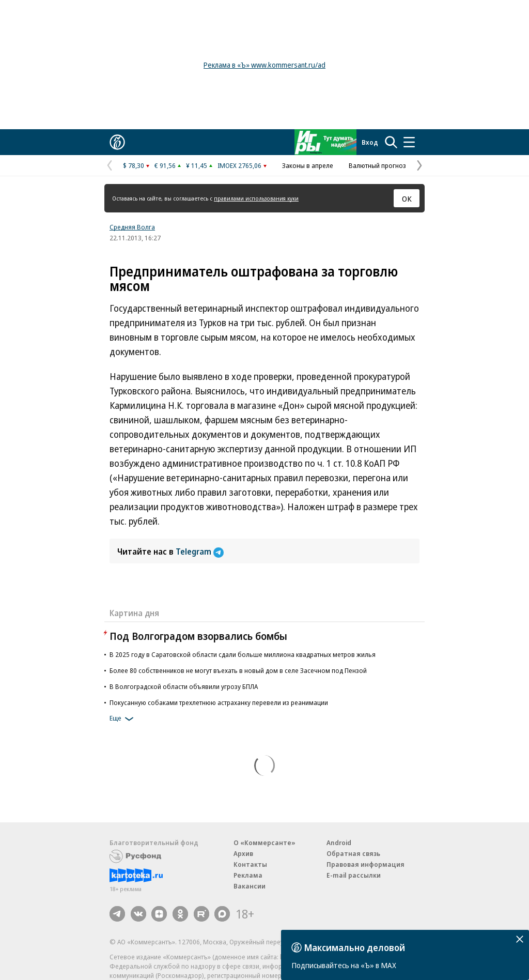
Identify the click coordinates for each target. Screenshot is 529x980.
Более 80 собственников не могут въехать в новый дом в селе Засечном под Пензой (238, 670)
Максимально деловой (355, 947)
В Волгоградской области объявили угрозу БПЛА (184, 686)
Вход (370, 142)
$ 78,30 (134, 165)
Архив (243, 853)
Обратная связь (353, 853)
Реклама (248, 875)
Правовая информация (365, 864)
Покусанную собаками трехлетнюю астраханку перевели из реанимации (219, 702)
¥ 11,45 (197, 165)
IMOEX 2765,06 (239, 165)
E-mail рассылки (354, 875)
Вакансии (250, 886)
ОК (407, 198)
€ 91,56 (165, 165)
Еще (123, 719)
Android (339, 843)
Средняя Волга (132, 227)
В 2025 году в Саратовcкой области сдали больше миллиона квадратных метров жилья (243, 654)
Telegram (200, 552)
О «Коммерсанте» (264, 843)
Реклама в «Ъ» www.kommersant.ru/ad (264, 65)
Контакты (250, 864)
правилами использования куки (256, 198)
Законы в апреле (308, 165)
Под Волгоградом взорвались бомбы (198, 636)
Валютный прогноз (377, 165)
